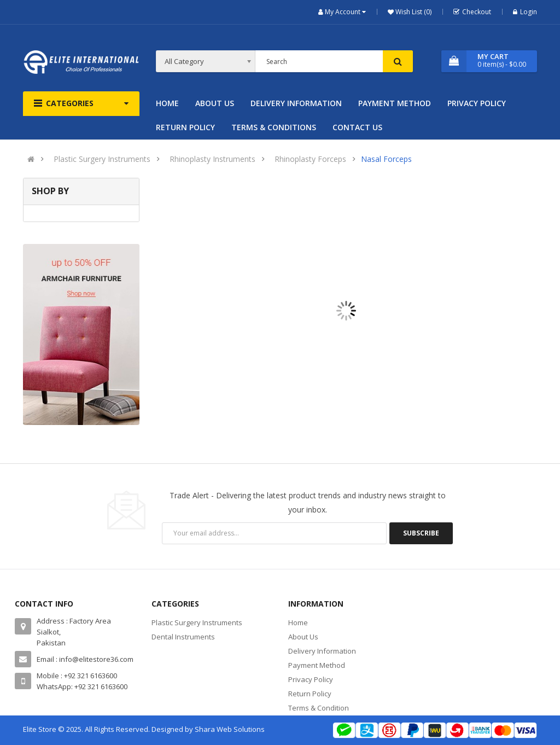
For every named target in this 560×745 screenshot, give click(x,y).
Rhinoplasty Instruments (212, 159)
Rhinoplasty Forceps (310, 159)
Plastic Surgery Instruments (102, 159)
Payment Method (317, 665)
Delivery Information (322, 651)
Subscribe (421, 533)
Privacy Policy (311, 679)
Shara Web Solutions (230, 729)
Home (298, 622)
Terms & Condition (319, 708)
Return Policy (310, 694)
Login (525, 12)
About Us (303, 637)
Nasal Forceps (386, 159)
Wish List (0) (413, 12)
